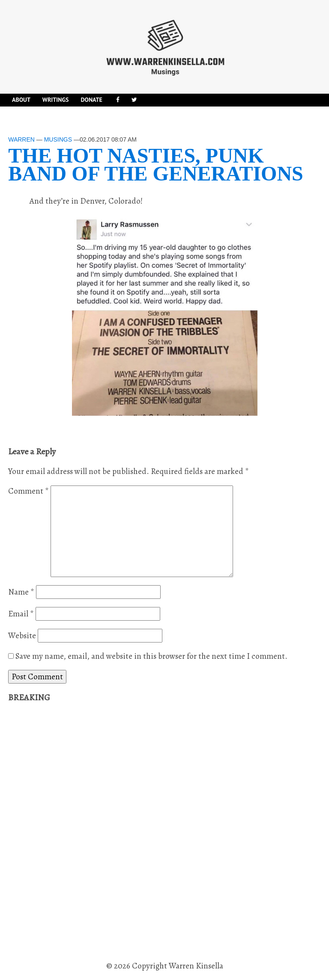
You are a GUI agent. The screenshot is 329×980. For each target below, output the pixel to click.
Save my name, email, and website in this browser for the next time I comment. (151, 656)
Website (22, 636)
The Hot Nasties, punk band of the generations (156, 164)
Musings (58, 139)
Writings (56, 100)
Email (21, 614)
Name (21, 592)
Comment (28, 491)
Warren (21, 139)
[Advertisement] (72, 832)
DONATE (91, 100)
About (21, 100)
